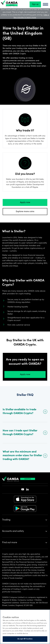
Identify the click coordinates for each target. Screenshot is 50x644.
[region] (25, 627)
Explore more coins (25, 212)
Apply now (25, 202)
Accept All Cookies (25, 639)
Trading (6, 520)
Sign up (35, 4)
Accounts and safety (13, 531)
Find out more (10, 543)
